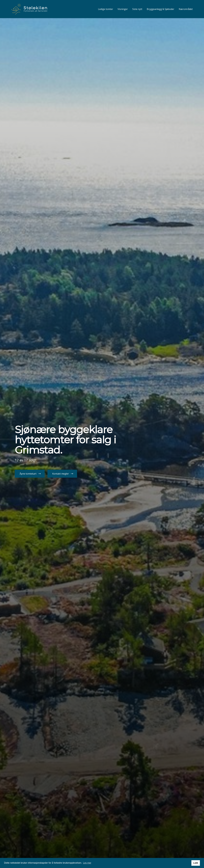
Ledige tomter (106, 9)
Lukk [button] (196, 863)
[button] (30, 474)
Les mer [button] (87, 863)
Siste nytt (137, 9)
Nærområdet (186, 9)
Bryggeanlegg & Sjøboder (161, 9)
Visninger (123, 9)
